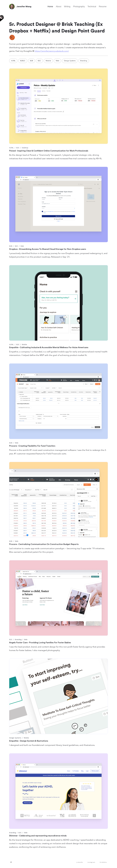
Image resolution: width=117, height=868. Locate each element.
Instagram (91, 862)
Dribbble (103, 862)
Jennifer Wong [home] (24, 7)
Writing (67, 7)
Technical (92, 7)
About (59, 7)
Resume (103, 7)
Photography (79, 7)
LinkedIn (80, 862)
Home (50, 7)
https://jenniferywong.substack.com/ (52, 51)
